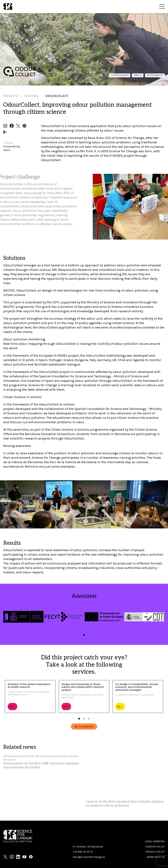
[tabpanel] (23, 617)
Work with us (156, 857)
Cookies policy (155, 847)
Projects (10, 96)
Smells (138, 75)
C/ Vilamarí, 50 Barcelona (88, 847)
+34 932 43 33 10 (83, 852)
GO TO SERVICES (84, 727)
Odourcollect (57, 96)
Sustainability (155, 75)
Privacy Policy (155, 852)
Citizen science (120, 75)
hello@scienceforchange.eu (89, 857)
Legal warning (155, 841)
